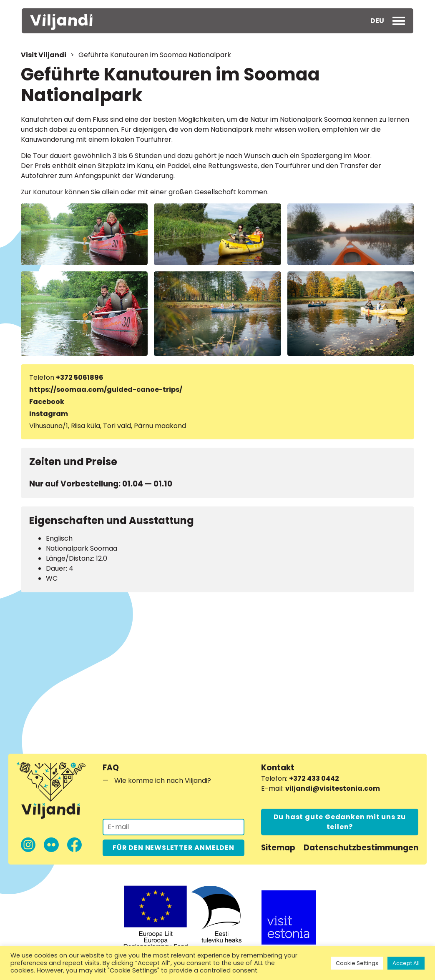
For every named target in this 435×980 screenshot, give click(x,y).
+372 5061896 (80, 377)
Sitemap (278, 848)
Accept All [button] (406, 963)
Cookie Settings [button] (357, 963)
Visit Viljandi (44, 55)
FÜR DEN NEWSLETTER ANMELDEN (173, 848)
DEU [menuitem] (377, 21)
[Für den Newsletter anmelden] (173, 827)
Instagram (49, 414)
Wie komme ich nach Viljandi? (163, 781)
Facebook (47, 402)
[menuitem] (377, 21)
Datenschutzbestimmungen (361, 848)
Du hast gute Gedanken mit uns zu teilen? (340, 822)
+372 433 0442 (314, 778)
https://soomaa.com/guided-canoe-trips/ (106, 390)
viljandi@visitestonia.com (333, 788)
